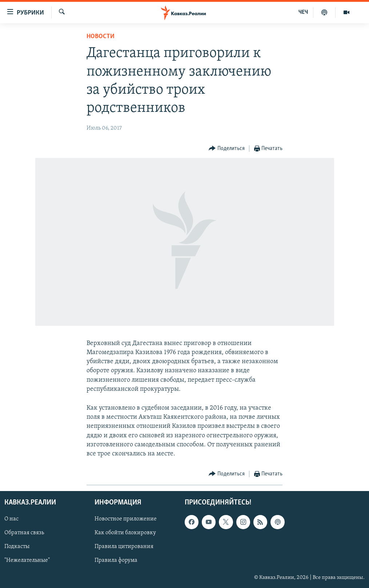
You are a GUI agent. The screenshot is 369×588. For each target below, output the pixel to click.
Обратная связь (24, 533)
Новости (101, 37)
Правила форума (116, 561)
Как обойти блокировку (125, 533)
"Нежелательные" (27, 561)
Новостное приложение (126, 519)
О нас (11, 519)
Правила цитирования (124, 547)
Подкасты (17, 547)
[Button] (227, 149)
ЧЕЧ (303, 12)
